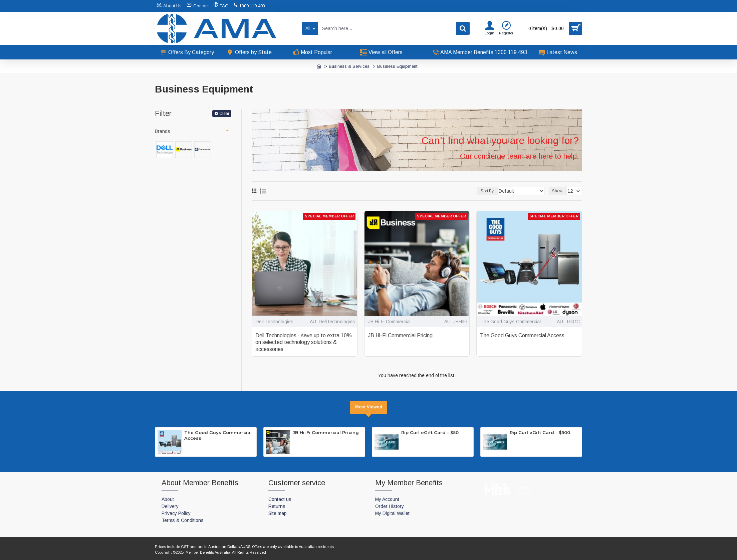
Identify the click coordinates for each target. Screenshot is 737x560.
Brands (163, 131)
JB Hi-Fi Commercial (389, 322)
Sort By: (495, 191)
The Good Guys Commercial (511, 322)
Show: (559, 191)
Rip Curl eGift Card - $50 (430, 432)
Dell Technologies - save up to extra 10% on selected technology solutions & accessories (304, 342)
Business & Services (349, 66)
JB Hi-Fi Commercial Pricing (400, 335)
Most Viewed (369, 407)
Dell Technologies (275, 322)
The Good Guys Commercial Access (522, 335)
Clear (224, 114)
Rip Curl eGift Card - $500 (540, 432)
